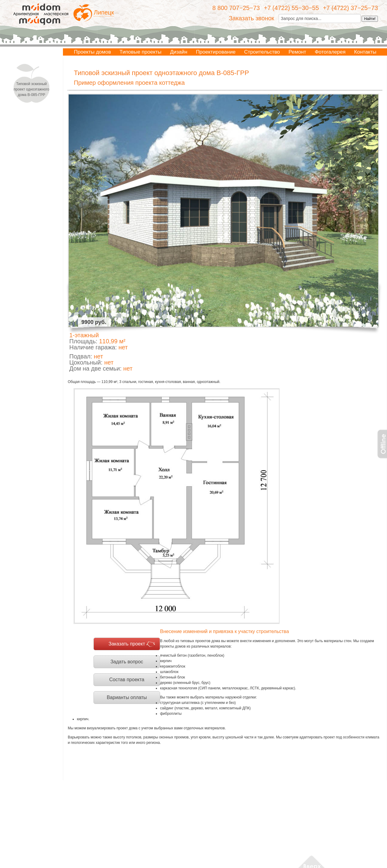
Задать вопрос (127, 662)
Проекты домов (92, 52)
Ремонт (297, 52)
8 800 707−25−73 (236, 8)
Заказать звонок (251, 18)
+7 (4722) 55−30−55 (291, 8)
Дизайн (179, 52)
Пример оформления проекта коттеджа (129, 83)
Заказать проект (127, 644)
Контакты (365, 52)
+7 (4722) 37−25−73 (350, 8)
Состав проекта (127, 680)
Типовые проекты (140, 52)
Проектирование (216, 52)
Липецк (104, 12)
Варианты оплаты (127, 697)
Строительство (262, 52)
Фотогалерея (330, 52)
